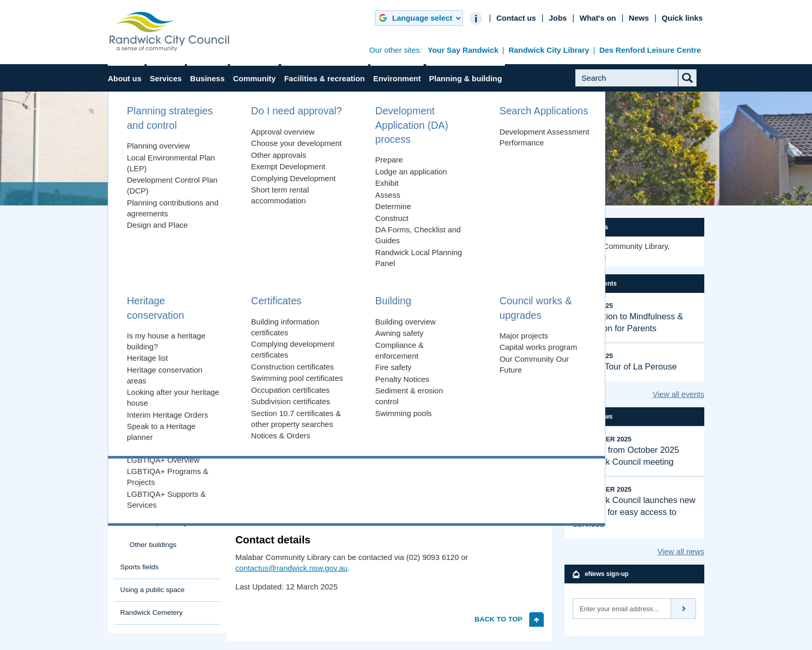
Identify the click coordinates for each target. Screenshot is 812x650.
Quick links (682, 18)
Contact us (516, 18)
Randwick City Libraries (339, 194)
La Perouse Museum (162, 365)
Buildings (265, 194)
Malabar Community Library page (475, 504)
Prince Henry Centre (161, 381)
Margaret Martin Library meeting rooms (173, 518)
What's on (598, 18)
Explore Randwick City (155, 258)
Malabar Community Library (170, 466)
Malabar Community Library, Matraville (621, 252)
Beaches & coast (146, 304)
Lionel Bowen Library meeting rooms (171, 440)
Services (166, 78)
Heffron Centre (152, 349)
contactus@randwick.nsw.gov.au (291, 568)
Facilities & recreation (325, 78)
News (639, 18)
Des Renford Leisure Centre (650, 50)
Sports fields (139, 567)
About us (125, 78)
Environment (397, 78)
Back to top (498, 619)
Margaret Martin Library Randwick (166, 492)
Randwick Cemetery (151, 612)
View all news (681, 551)
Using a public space (153, 590)
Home (129, 194)
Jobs (558, 18)
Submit (695, 86)
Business (207, 78)
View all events (678, 394)
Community (255, 78)
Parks (129, 281)
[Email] (622, 609)
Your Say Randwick (463, 50)
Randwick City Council (169, 32)
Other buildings (153, 545)
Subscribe (684, 609)
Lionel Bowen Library (171, 419)
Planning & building (466, 78)
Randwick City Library (549, 50)
